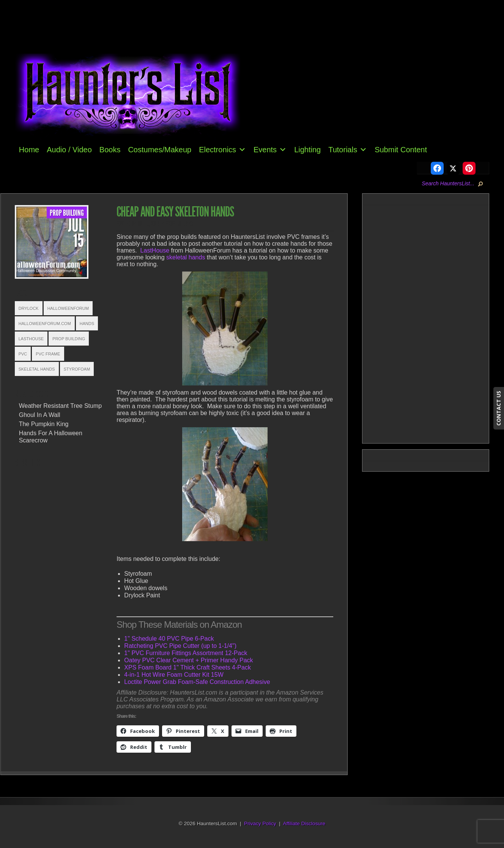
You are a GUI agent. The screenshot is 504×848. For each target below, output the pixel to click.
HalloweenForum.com (45, 324)
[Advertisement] (429, 323)
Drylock (29, 308)
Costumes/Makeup (160, 150)
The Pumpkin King (44, 424)
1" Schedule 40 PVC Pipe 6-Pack (169, 639)
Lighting (307, 150)
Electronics (222, 150)
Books (110, 150)
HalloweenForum (68, 308)
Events (270, 150)
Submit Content (401, 150)
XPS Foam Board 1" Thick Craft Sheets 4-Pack (187, 667)
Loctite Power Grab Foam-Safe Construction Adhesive (197, 682)
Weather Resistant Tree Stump (60, 406)
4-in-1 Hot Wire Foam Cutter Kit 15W (174, 675)
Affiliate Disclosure (304, 824)
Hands (87, 324)
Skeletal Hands (37, 369)
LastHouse (31, 339)
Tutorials (348, 150)
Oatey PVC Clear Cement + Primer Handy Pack (188, 660)
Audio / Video (69, 150)
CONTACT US (498, 408)
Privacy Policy (260, 824)
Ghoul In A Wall (40, 415)
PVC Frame (48, 354)
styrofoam (77, 369)
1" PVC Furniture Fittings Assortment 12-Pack (186, 653)
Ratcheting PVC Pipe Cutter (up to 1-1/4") (180, 646)
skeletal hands (186, 257)
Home (29, 150)
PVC (23, 354)
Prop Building (67, 213)
